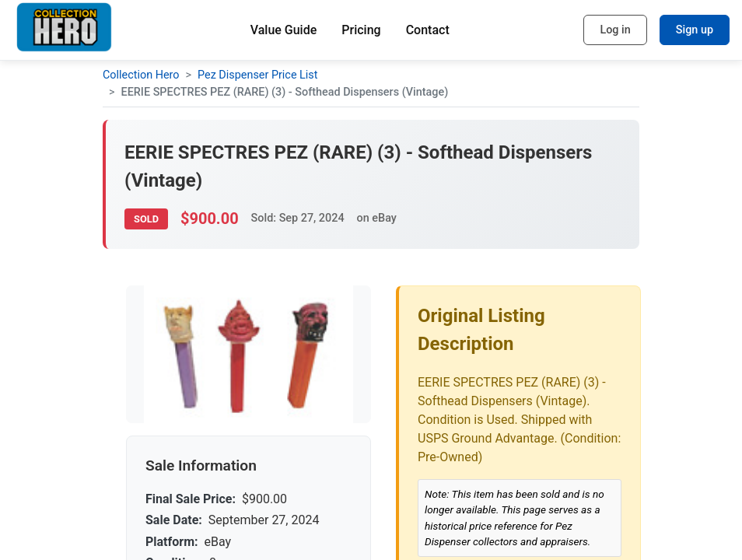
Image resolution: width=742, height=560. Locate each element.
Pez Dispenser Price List (257, 75)
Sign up (695, 30)
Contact (428, 30)
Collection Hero (141, 75)
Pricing (361, 30)
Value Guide (284, 30)
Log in (615, 30)
